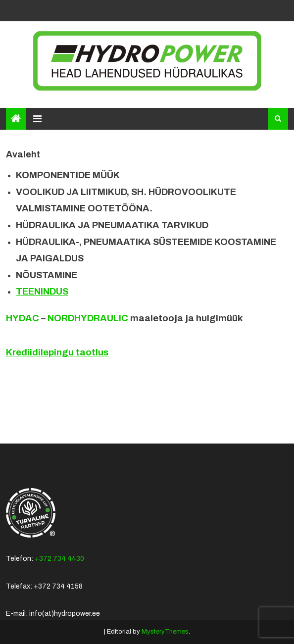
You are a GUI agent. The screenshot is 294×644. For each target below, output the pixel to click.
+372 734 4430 (59, 559)
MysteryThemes (165, 632)
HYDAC (23, 318)
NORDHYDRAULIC (88, 318)
